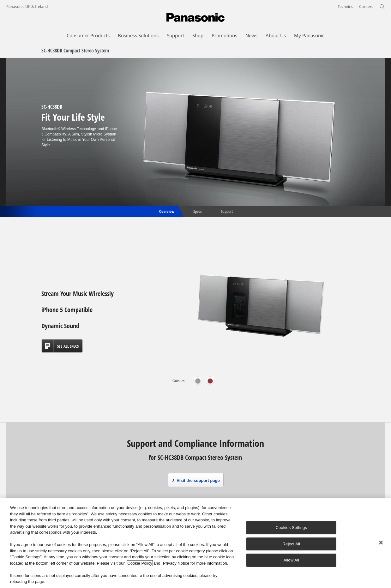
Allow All (292, 560)
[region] (195, 543)
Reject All (292, 544)
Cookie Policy (140, 563)
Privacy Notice (176, 563)
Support (227, 211)
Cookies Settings (291, 528)
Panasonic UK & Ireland (27, 6)
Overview (166, 211)
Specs (198, 211)
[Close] (381, 543)
